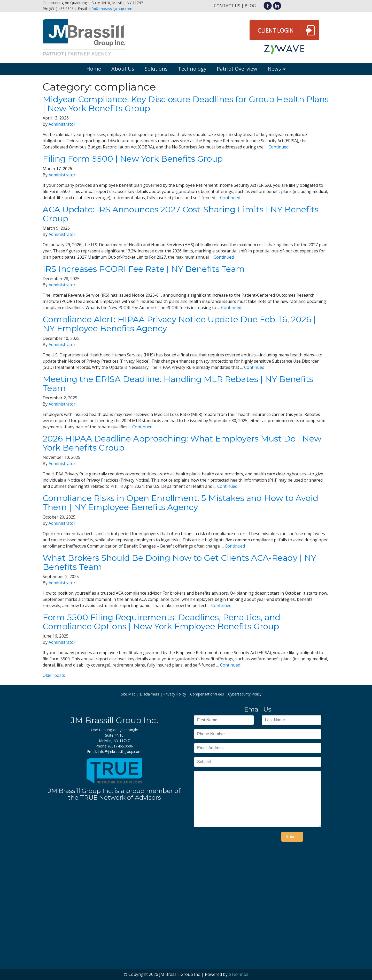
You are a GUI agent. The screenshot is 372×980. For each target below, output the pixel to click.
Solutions (156, 69)
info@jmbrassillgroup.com (110, 9)
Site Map (128, 694)
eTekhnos (238, 974)
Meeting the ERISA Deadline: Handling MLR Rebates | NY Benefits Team (178, 384)
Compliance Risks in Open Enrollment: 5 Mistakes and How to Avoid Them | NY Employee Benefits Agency (180, 503)
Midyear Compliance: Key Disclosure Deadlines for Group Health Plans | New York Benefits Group (186, 104)
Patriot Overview (237, 69)
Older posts (54, 675)
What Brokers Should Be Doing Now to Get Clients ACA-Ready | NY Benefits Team (179, 562)
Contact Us (227, 6)
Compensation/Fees (207, 694)
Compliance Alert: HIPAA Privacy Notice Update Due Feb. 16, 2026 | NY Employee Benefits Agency (179, 324)
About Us (123, 69)
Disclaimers (149, 694)
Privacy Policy (175, 694)
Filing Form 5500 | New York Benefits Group (133, 159)
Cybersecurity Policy (245, 694)
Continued (278, 147)
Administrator (62, 124)
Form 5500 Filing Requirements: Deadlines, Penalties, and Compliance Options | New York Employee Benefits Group (161, 622)
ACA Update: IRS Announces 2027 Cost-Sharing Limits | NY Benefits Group (181, 214)
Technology (192, 69)
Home (94, 69)
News (274, 69)
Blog (250, 6)
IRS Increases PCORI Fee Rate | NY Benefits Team (144, 269)
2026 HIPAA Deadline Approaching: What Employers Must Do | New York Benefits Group (182, 443)
